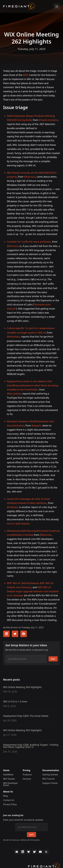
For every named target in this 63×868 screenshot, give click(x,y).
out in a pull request (18, 520)
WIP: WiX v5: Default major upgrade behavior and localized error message (33, 588)
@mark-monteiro (48, 120)
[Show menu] (57, 6)
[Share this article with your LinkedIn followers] (6, 631)
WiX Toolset (9, 776)
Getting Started (50, 771)
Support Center (50, 780)
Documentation (51, 767)
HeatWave (8, 771)
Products (27, 771)
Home (6, 767)
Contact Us (9, 797)
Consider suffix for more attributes (29, 241)
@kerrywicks (14, 391)
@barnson (30, 176)
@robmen (12, 504)
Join (53, 656)
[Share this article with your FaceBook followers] (24, 631)
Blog (5, 793)
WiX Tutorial (48, 776)
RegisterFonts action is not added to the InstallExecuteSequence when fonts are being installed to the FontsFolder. (33, 383)
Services (27, 776)
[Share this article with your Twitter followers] (15, 631)
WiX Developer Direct (11, 781)
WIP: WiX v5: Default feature (23, 580)
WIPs (26, 75)
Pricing (26, 767)
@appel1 (36, 423)
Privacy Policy (10, 801)
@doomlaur (14, 334)
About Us (8, 788)
